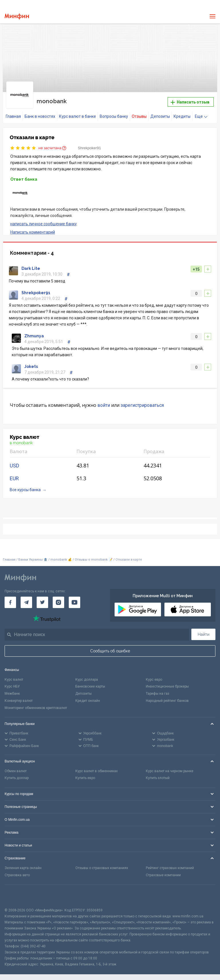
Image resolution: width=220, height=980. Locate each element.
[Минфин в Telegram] (26, 599)
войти (104, 402)
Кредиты (182, 113)
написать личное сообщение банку (44, 220)
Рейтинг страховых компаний (170, 865)
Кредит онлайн (88, 697)
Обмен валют (16, 767)
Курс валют (14, 676)
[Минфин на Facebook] (10, 599)
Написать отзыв (190, 100)
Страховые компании (163, 872)
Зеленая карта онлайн (23, 865)
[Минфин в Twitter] (42, 599)
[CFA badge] (17, 893)
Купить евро (85, 774)
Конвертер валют (19, 697)
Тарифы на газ (158, 690)
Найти (204, 631)
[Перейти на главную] (17, 16)
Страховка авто (17, 872)
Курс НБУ (12, 683)
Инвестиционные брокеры (167, 683)
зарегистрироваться (142, 402)
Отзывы (139, 113)
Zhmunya (34, 332)
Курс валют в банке (77, 113)
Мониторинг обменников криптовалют (36, 704)
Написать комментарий (33, 228)
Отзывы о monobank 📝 (94, 556)
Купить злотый (158, 774)
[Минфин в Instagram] (58, 599)
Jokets (31, 363)
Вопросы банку (114, 113)
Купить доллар (17, 774)
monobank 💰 (61, 556)
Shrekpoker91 (90, 145)
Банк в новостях (40, 113)
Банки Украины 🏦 (33, 556)
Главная (13, 113)
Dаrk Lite (31, 265)
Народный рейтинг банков (167, 697)
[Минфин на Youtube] (74, 599)
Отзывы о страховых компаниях (102, 865)
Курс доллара (87, 676)
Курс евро (154, 676)
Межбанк (12, 690)
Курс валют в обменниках (97, 767)
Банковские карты (90, 683)
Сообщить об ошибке (110, 647)
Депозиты (160, 113)
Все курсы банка (25, 486)
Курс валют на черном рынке (170, 767)
